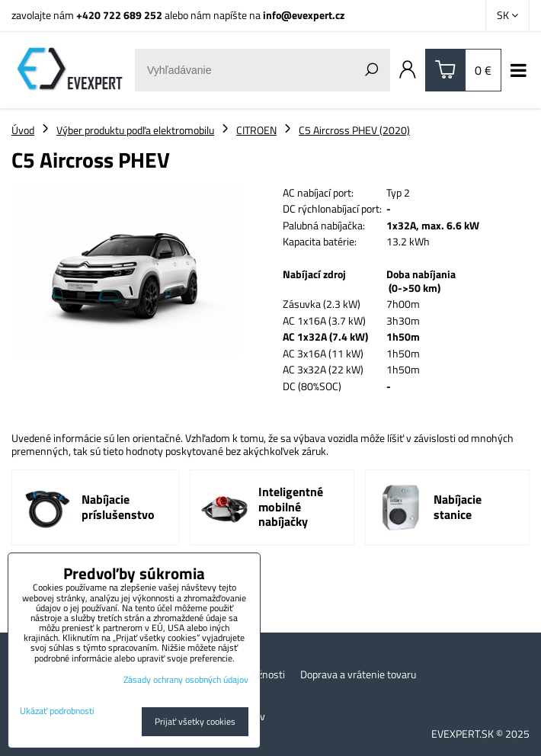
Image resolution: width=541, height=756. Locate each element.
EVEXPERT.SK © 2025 (480, 734)
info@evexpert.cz (304, 15)
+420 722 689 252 (119, 15)
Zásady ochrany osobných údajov (186, 679)
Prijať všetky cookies (195, 721)
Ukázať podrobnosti (57, 711)
